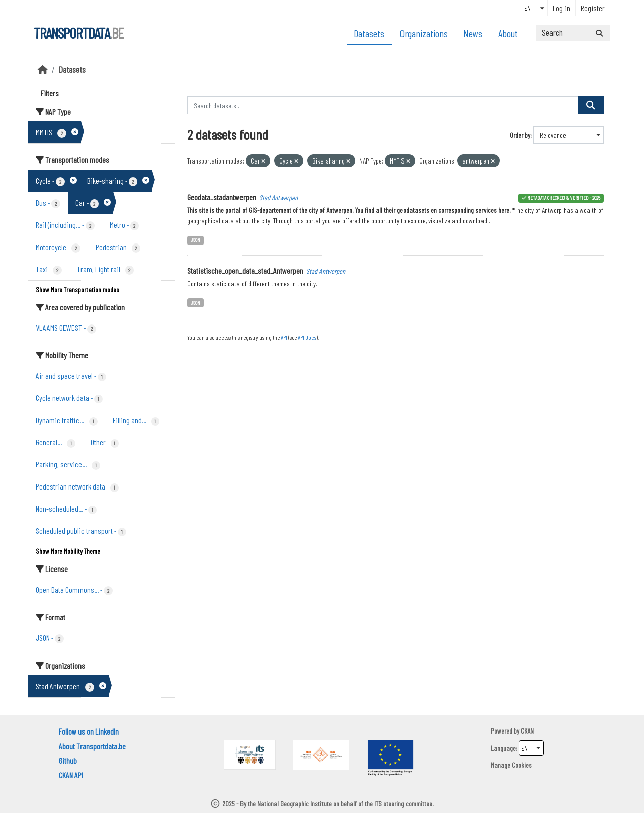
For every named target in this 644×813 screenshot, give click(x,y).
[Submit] (599, 33)
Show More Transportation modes (77, 290)
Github (68, 760)
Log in (561, 8)
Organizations (424, 33)
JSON (195, 240)
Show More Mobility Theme (68, 551)
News (473, 33)
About (508, 33)
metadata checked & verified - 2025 (564, 197)
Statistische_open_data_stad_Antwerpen (245, 270)
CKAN (527, 731)
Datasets (369, 33)
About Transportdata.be (92, 746)
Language (503, 748)
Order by (520, 135)
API (284, 337)
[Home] (43, 69)
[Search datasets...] (573, 33)
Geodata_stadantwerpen (222, 197)
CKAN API (71, 775)
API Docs (307, 337)
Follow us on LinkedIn (89, 731)
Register (593, 8)
